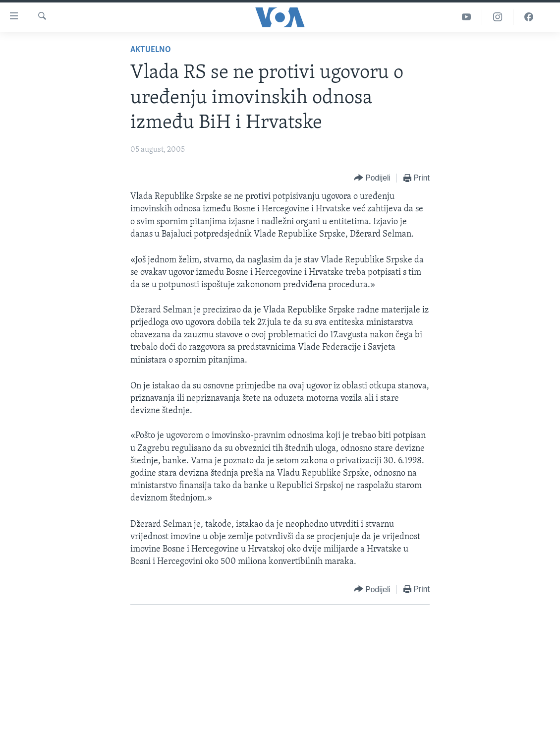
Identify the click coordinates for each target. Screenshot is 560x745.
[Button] (372, 178)
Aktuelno (151, 50)
